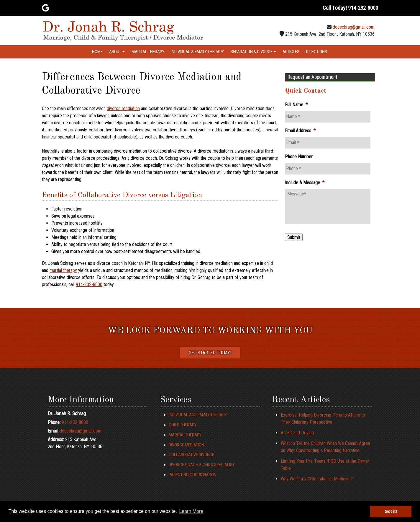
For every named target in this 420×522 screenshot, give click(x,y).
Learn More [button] (191, 511)
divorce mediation (123, 109)
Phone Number (299, 157)
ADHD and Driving (297, 433)
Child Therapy (183, 425)
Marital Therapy (148, 52)
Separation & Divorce (253, 52)
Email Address (300, 131)
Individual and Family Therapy (198, 415)
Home (97, 52)
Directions (317, 52)
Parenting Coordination (193, 475)
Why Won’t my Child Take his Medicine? (317, 479)
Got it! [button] (391, 511)
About (117, 52)
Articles (291, 52)
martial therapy (63, 270)
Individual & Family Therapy (197, 52)
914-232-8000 (89, 284)
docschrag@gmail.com (354, 27)
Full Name (296, 105)
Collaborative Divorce (191, 455)
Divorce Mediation (186, 445)
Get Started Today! (210, 353)
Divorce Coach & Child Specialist (202, 465)
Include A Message (305, 183)
